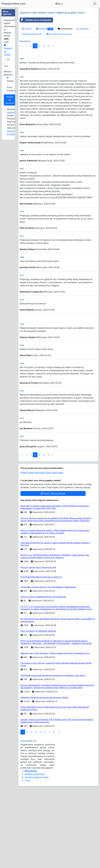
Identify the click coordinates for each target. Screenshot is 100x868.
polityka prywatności (32, 34)
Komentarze (65, 29)
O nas (27, 853)
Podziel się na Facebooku (36, 20)
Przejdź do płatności (10, 100)
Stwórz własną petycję (53, 566)
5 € (8, 60)
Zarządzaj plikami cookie (37, 850)
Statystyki (83, 29)
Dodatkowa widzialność (59, 34)
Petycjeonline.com (13, 4)
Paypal (10, 81)
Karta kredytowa (12, 89)
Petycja (27, 29)
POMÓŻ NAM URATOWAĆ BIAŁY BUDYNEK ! (42, 545)
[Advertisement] (58, 71)
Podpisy (45, 29)
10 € (6, 66)
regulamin (12, 112)
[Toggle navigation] (95, 4)
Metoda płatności (8, 73)
